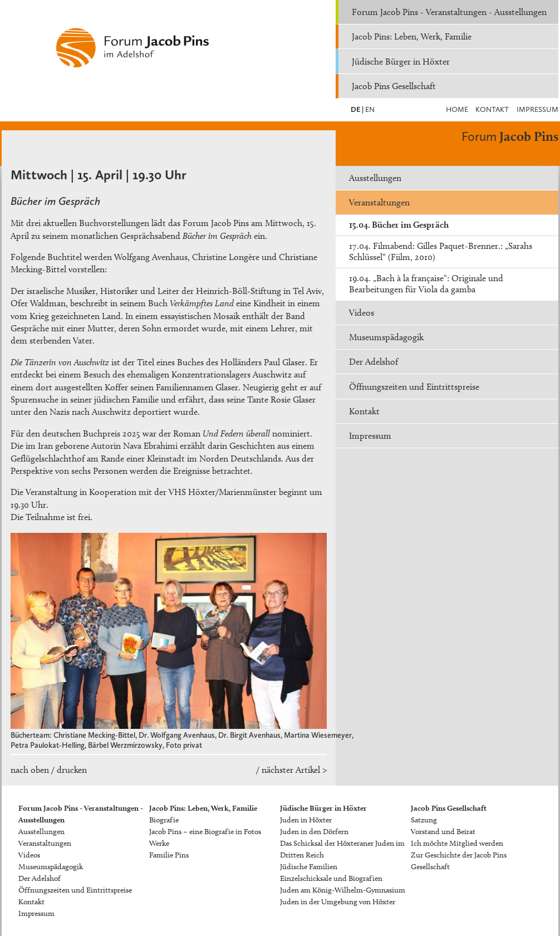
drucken (72, 770)
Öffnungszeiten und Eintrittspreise (414, 387)
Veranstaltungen (379, 202)
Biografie (164, 820)
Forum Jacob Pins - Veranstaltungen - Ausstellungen (449, 12)
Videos (362, 313)
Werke (159, 843)
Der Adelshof (374, 362)
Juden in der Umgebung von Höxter (338, 902)
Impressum (537, 109)
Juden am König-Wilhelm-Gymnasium (343, 890)
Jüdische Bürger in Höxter (401, 62)
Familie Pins (169, 855)
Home (457, 109)
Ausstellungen (375, 178)
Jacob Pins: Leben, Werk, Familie (412, 36)
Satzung (424, 820)
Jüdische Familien (309, 867)
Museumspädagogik (386, 337)
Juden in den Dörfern (314, 832)
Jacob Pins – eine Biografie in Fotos (205, 832)
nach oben (30, 770)
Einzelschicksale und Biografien (331, 878)
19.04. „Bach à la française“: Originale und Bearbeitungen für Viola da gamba (426, 284)
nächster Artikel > (294, 770)
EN (369, 109)
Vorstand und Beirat (443, 832)
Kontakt (492, 109)
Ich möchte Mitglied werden (457, 843)
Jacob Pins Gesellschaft (394, 86)
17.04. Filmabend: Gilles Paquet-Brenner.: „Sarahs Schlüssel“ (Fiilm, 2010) (441, 251)
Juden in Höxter (306, 820)
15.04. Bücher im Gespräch (399, 225)
